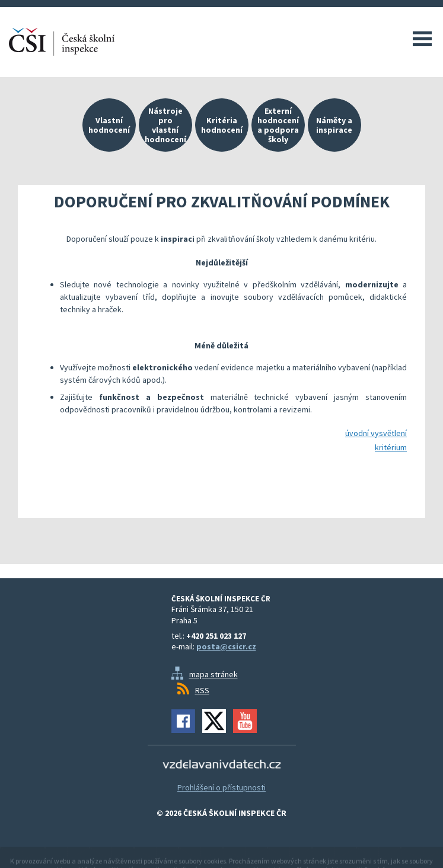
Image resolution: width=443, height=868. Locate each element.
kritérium (391, 447)
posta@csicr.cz (226, 646)
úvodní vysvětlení (376, 433)
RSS (202, 690)
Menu (422, 39)
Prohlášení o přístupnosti (222, 787)
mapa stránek (213, 674)
